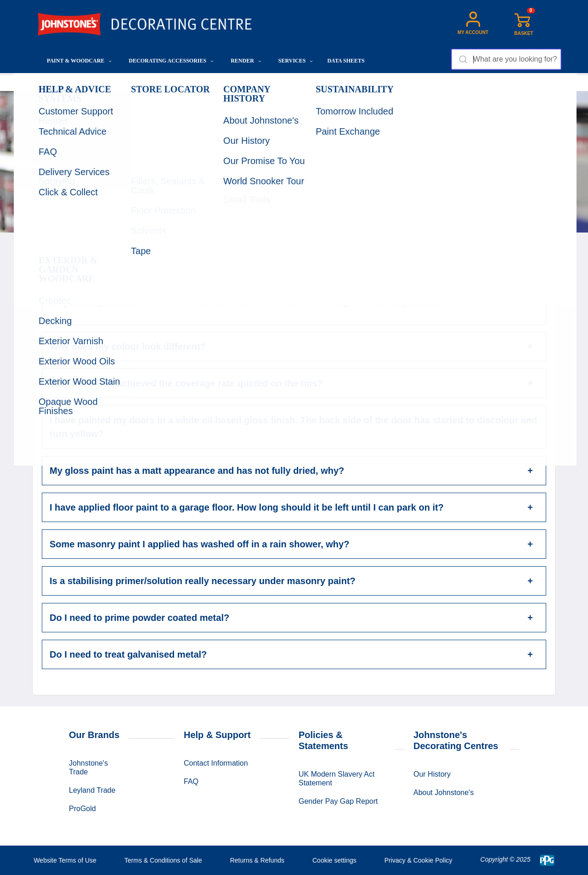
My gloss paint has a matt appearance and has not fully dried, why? (197, 471)
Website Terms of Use (65, 860)
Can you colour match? (101, 280)
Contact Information (216, 763)
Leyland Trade (92, 790)
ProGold (82, 809)
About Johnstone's (444, 793)
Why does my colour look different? (128, 347)
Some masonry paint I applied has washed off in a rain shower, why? (199, 544)
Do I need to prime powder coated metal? (139, 618)
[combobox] (506, 59)
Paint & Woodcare (79, 61)
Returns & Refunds (257, 860)
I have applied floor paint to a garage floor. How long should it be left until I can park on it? (247, 507)
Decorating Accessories (171, 61)
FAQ (191, 781)
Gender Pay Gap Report (338, 801)
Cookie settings (334, 860)
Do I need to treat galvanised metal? (128, 654)
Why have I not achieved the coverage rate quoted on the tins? (186, 383)
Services (296, 61)
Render (246, 61)
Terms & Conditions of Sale (163, 860)
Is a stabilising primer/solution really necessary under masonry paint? (203, 581)
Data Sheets (346, 61)
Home (46, 83)
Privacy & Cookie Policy (418, 860)
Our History (432, 774)
